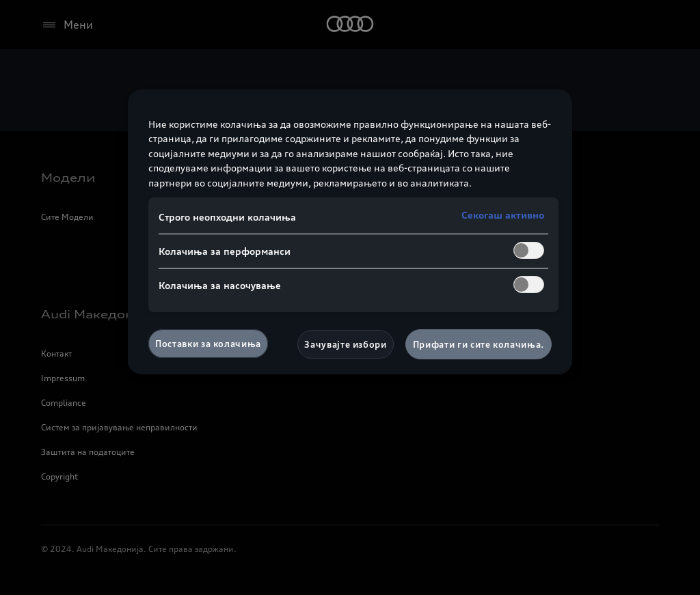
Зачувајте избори (345, 344)
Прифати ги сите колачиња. (479, 344)
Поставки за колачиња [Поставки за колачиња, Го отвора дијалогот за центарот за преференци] (208, 344)
